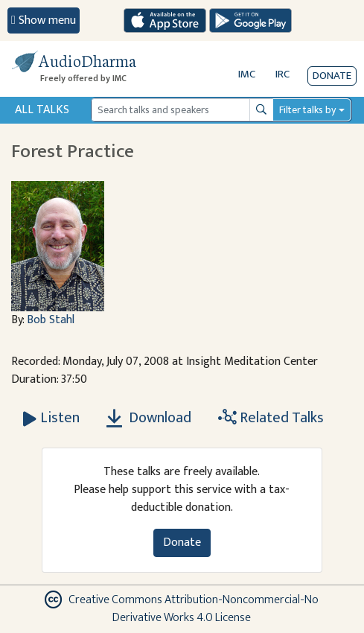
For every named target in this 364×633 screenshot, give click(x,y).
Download (149, 418)
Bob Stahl (51, 320)
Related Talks (271, 418)
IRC (282, 74)
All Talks (42, 110)
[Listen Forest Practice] (51, 418)
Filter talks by (307, 110)
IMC (247, 74)
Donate (332, 76)
